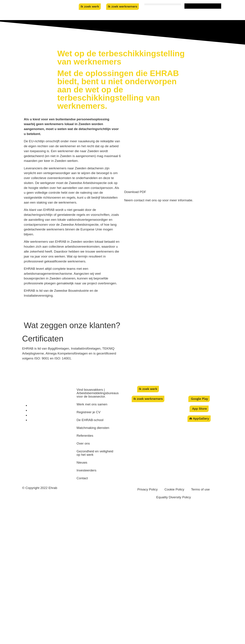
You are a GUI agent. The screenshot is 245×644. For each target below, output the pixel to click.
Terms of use (200, 489)
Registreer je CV (89, 412)
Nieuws (82, 462)
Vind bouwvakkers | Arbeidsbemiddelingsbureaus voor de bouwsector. (98, 393)
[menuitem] (203, 6)
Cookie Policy (174, 489)
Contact (82, 478)
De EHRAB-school (90, 420)
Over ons (83, 443)
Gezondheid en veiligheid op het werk (95, 453)
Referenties (85, 436)
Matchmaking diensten (93, 428)
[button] (163, 4)
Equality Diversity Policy (174, 497)
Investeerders (86, 470)
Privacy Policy (147, 489)
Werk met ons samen (92, 404)
